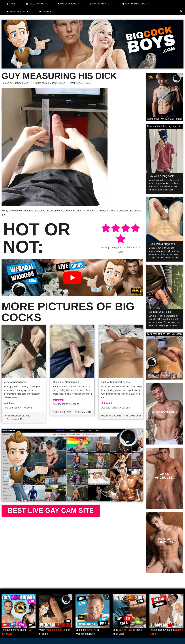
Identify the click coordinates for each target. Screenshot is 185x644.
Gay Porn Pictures (137, 4)
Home (13, 4)
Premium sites (19, 11)
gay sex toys (126, 630)
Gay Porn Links (102, 4)
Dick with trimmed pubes (115, 382)
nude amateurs (54, 630)
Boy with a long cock (161, 176)
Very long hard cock (15, 382)
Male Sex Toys (70, 4)
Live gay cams (38, 4)
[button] (181, 11)
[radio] (106, 229)
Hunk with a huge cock (162, 244)
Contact (46, 11)
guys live (92, 630)
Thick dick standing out (66, 382)
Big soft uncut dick (160, 312)
